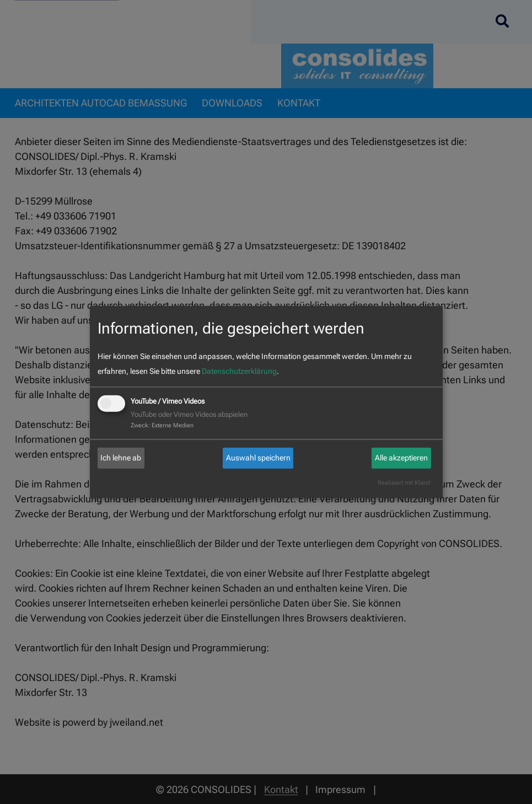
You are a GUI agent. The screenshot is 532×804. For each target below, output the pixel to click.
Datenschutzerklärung (239, 371)
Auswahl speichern (258, 458)
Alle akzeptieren (401, 458)
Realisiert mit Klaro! (404, 483)
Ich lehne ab (121, 458)
